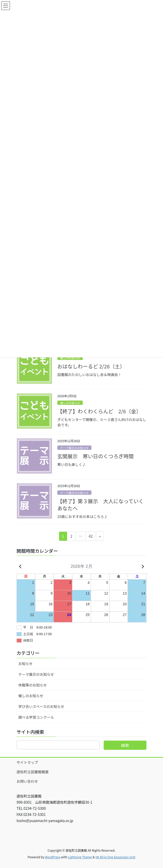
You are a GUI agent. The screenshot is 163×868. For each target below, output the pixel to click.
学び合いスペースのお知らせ (41, 706)
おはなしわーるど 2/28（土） (91, 366)
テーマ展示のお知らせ (74, 448)
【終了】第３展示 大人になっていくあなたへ (100, 505)
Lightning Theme (80, 857)
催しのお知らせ (70, 358)
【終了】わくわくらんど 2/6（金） (99, 411)
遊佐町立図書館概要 (33, 772)
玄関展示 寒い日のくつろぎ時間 (96, 456)
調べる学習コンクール (36, 717)
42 (91, 537)
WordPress (53, 857)
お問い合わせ (27, 781)
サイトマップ (27, 762)
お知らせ (25, 664)
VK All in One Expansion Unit (116, 857)
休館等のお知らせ (33, 685)
